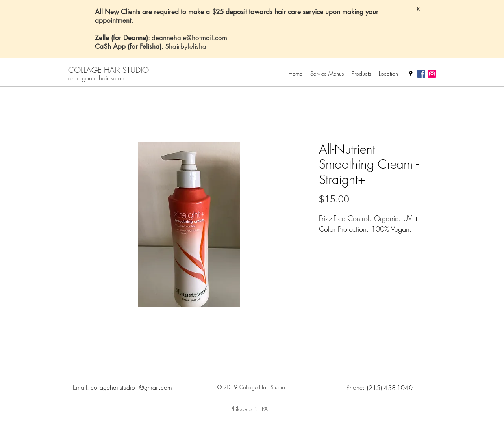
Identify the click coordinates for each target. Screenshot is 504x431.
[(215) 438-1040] (390, 388)
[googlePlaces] (411, 74)
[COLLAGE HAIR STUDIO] (109, 70)
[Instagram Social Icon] (432, 74)
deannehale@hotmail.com (189, 38)
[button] (418, 10)
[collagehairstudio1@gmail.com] (131, 387)
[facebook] (421, 74)
